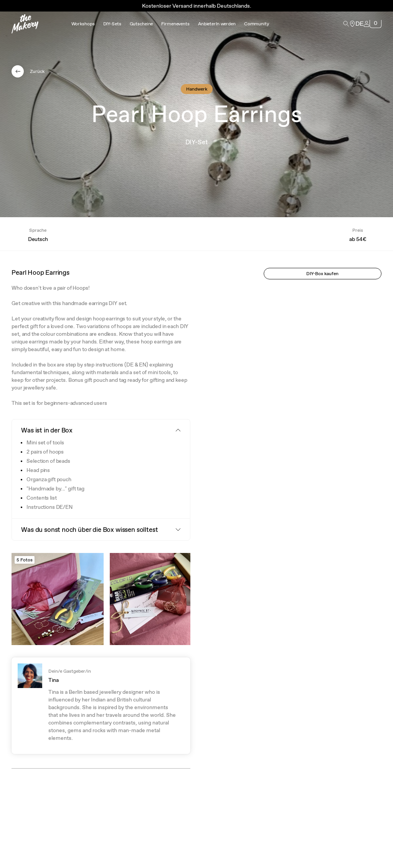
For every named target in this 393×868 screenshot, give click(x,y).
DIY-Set (197, 142)
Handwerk (197, 89)
